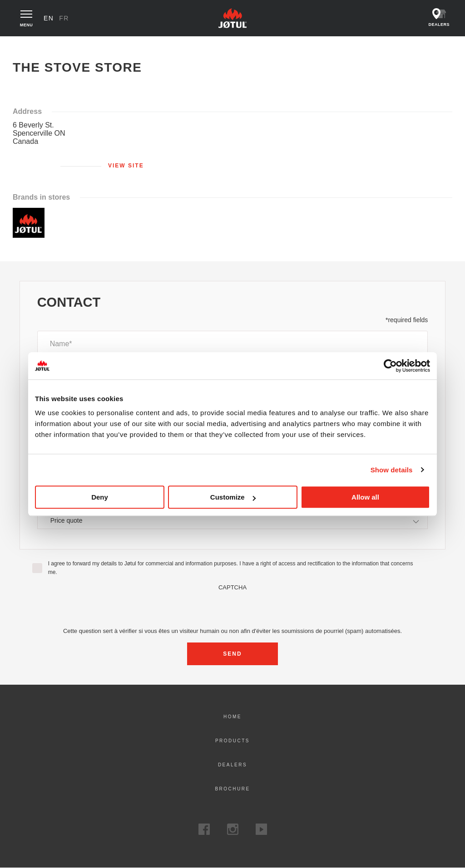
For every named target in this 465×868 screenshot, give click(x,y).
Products (232, 741)
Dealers (232, 765)
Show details (392, 470)
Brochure (232, 789)
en (49, 18)
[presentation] (232, 608)
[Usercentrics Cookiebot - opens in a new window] (390, 366)
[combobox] (233, 520)
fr (64, 18)
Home (27, 45)
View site (126, 166)
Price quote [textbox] (67, 520)
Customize (233, 497)
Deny (100, 497)
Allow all (365, 497)
